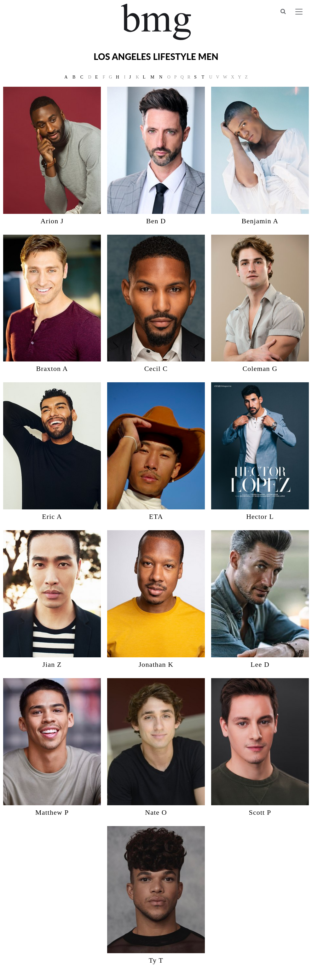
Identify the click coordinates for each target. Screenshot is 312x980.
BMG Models (156, 22)
